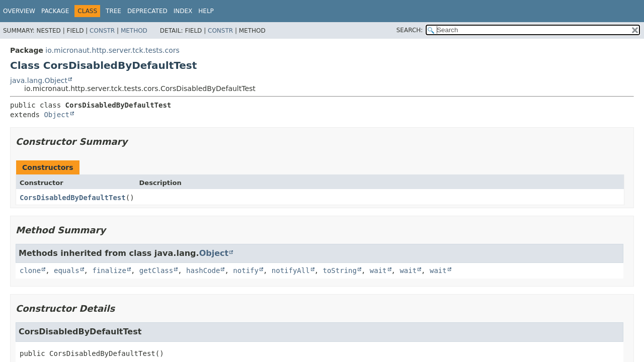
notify (246, 270)
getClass (156, 270)
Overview (19, 11)
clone (30, 270)
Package (55, 11)
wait (378, 270)
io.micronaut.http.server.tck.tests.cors (112, 50)
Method (134, 31)
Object (57, 115)
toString (340, 270)
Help (206, 11)
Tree (113, 11)
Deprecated (147, 11)
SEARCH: (410, 30)
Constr (102, 31)
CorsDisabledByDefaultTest (73, 198)
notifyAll (291, 270)
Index (183, 11)
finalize (109, 270)
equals (67, 270)
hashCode (203, 270)
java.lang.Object (39, 80)
